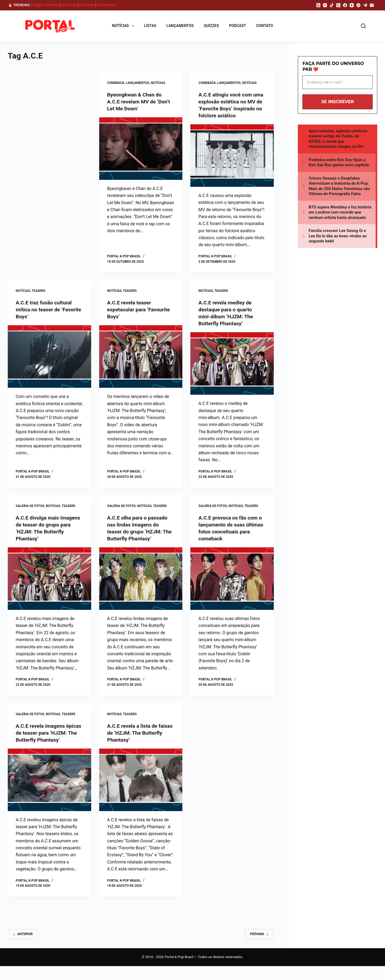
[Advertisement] (53, 112)
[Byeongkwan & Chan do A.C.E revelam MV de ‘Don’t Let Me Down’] (141, 149)
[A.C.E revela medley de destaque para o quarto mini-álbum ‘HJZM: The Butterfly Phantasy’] (232, 370)
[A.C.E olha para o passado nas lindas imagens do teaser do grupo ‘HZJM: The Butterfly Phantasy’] (141, 586)
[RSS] (318, 5)
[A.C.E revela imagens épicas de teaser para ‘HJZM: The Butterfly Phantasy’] (49, 793)
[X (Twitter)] (338, 5)
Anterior (23, 948)
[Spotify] (358, 5)
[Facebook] (345, 5)
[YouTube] (352, 5)
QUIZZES (211, 26)
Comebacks (106, 5)
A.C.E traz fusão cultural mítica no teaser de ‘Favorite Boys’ (45, 316)
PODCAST (238, 26)
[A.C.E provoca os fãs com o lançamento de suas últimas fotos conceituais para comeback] (232, 586)
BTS (34, 5)
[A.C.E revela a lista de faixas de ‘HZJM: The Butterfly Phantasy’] (141, 787)
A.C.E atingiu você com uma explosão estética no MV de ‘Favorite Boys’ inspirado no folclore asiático (229, 109)
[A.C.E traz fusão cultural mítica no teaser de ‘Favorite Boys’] (49, 363)
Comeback (116, 83)
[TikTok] (332, 5)
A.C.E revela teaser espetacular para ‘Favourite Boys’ (140, 316)
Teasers (38, 298)
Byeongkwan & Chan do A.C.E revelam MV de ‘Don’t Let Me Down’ (140, 102)
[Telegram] (365, 5)
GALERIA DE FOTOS (30, 513)
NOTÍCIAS (124, 26)
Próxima (259, 948)
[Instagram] (325, 5)
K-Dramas (87, 5)
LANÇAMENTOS (180, 26)
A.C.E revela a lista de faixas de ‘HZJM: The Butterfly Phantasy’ (133, 739)
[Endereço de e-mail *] (338, 82)
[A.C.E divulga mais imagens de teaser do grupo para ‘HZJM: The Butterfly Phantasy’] (49, 586)
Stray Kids (69, 5)
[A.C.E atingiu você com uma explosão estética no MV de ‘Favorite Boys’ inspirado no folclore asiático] (232, 162)
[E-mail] (372, 5)
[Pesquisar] (363, 26)
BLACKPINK (49, 5)
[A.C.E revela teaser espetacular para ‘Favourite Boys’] (141, 363)
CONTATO (265, 26)
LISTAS (150, 26)
